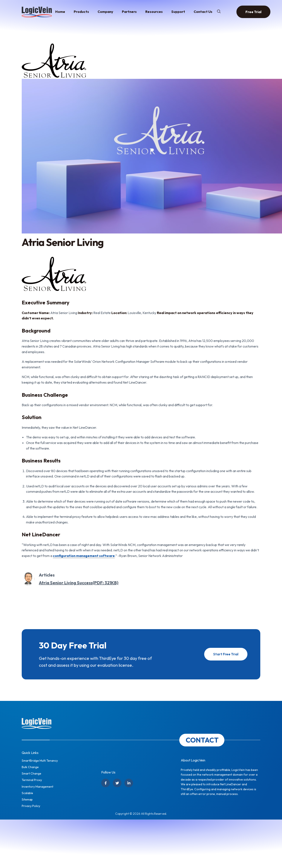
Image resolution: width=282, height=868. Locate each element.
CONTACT (202, 740)
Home (60, 12)
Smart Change (31, 773)
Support (178, 12)
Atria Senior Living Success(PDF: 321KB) (79, 583)
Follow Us (108, 772)
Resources (154, 12)
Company (105, 12)
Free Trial (253, 12)
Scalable (27, 793)
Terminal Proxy (32, 780)
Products (81, 12)
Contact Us (203, 12)
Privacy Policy (31, 806)
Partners (129, 12)
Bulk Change (30, 767)
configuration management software (84, 556)
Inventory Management (38, 787)
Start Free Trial (226, 654)
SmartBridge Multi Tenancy (40, 761)
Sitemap (27, 799)
